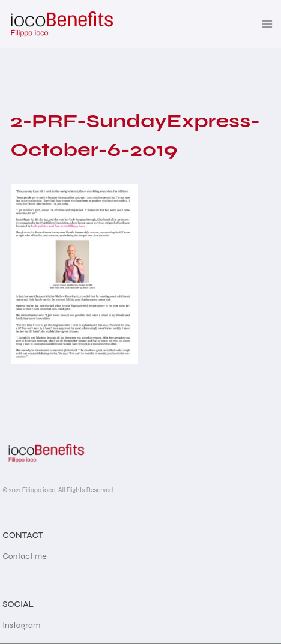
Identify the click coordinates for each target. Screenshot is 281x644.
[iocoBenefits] (61, 24)
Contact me (25, 556)
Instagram (21, 625)
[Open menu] (267, 24)
